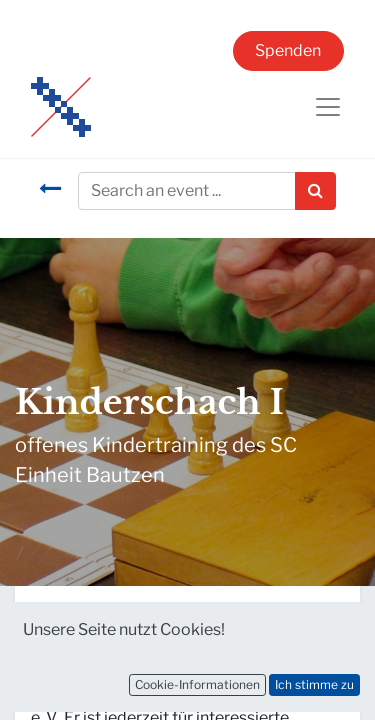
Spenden (288, 50)
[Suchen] (315, 191)
